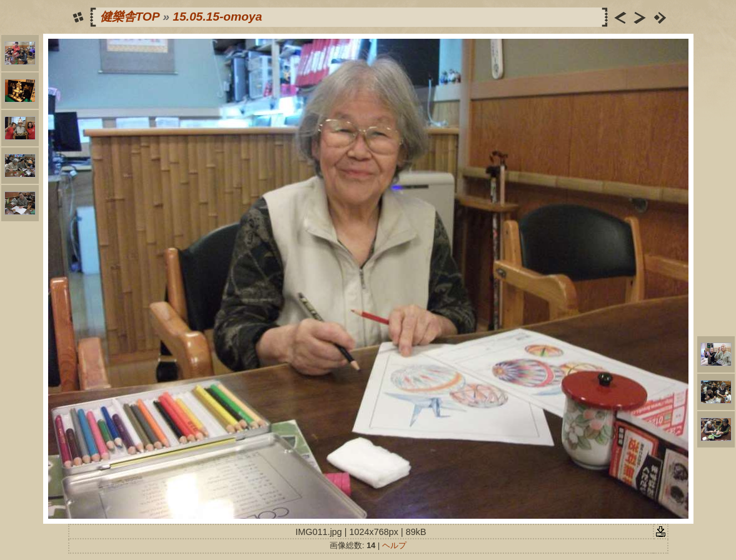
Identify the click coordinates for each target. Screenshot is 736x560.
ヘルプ (394, 545)
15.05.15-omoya (217, 17)
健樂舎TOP (130, 17)
